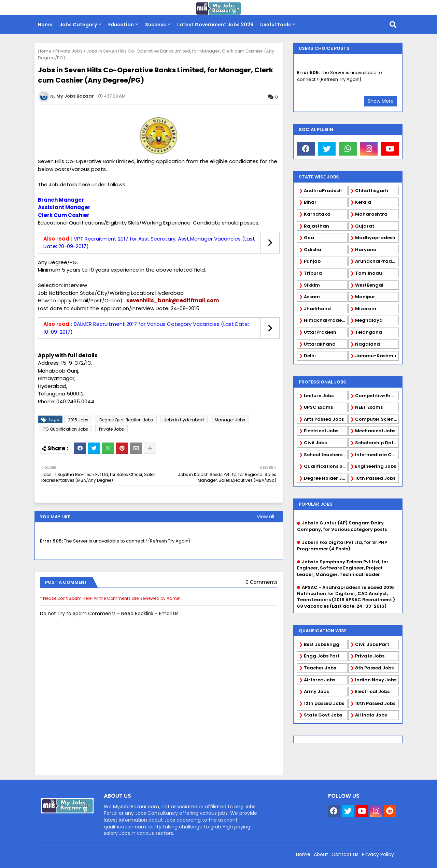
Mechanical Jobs (375, 431)
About (321, 854)
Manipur (365, 297)
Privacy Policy (378, 854)
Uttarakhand (320, 344)
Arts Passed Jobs (324, 419)
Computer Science (377, 419)
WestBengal (369, 285)
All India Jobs (371, 715)
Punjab (312, 261)
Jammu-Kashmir (376, 356)
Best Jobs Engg (322, 644)
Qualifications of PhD (326, 466)
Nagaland (368, 344)
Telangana (369, 332)
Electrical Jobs (321, 431)
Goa (309, 238)
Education (121, 25)
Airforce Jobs (320, 680)
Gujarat (365, 226)
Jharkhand (317, 309)
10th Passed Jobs (375, 478)
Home (45, 25)
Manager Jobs (230, 420)
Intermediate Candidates (377, 455)
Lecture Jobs (319, 396)
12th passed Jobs (324, 703)
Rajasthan (316, 226)
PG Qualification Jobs (66, 429)
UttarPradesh (320, 332)
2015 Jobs (78, 420)
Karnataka (317, 214)
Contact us (345, 854)
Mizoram (366, 309)
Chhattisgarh (372, 191)
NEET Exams (369, 407)
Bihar (310, 202)
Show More (381, 101)
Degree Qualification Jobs (126, 420)
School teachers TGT (326, 455)
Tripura (313, 273)
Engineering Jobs (376, 466)
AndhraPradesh (323, 191)
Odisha (313, 250)
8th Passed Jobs (374, 668)
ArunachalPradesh (377, 261)
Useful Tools (276, 25)
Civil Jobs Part (372, 644)
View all (265, 517)
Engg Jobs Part (322, 656)
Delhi (310, 356)
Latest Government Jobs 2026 (215, 25)
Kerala (363, 202)
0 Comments (262, 582)
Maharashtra (371, 214)
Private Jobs (69, 51)
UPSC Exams (318, 407)
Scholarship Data (376, 443)
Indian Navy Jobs (376, 680)
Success (156, 25)
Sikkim (312, 285)
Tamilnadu (369, 273)
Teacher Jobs (320, 668)
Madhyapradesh (375, 238)
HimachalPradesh (326, 320)
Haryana (366, 250)
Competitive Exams (377, 396)
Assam (312, 297)
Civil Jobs (315, 443)
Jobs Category (78, 25)
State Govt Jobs (323, 715)
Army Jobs (316, 691)
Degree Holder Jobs (326, 478)
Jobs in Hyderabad (184, 420)
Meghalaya (369, 320)
